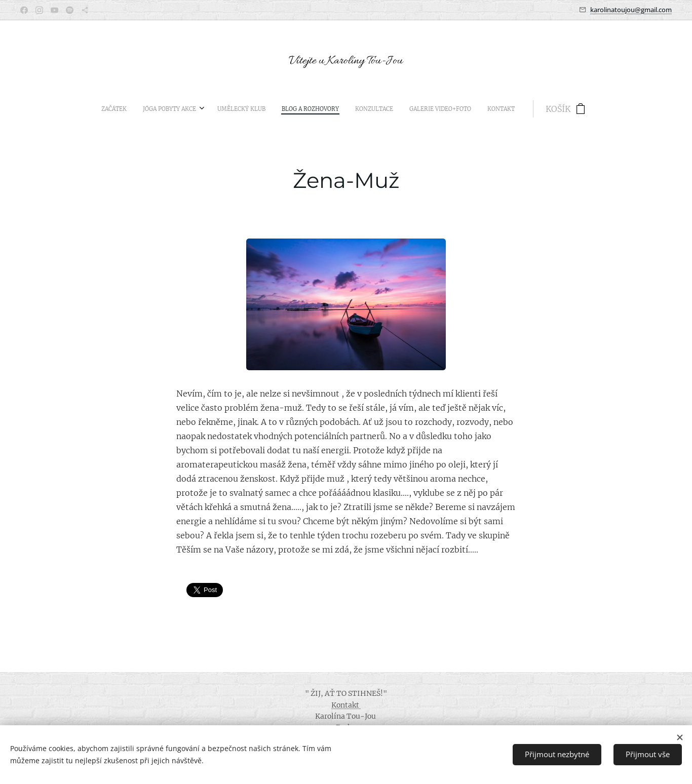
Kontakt (346, 705)
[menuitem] (261, 109)
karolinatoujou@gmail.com (631, 10)
